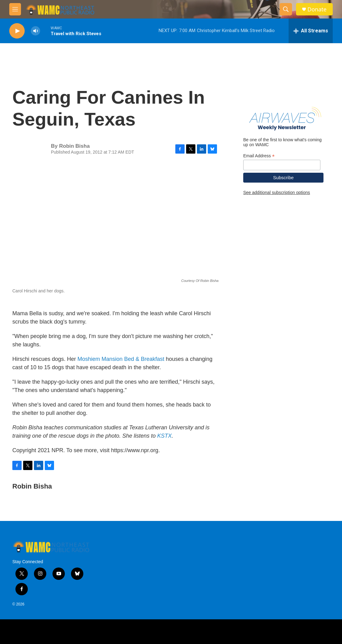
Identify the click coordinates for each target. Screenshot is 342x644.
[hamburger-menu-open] (15, 9)
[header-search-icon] (286, 9)
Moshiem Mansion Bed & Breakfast (121, 359)
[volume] (35, 31)
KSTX (164, 436)
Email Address (259, 156)
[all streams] (311, 31)
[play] (17, 31)
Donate (317, 9)
